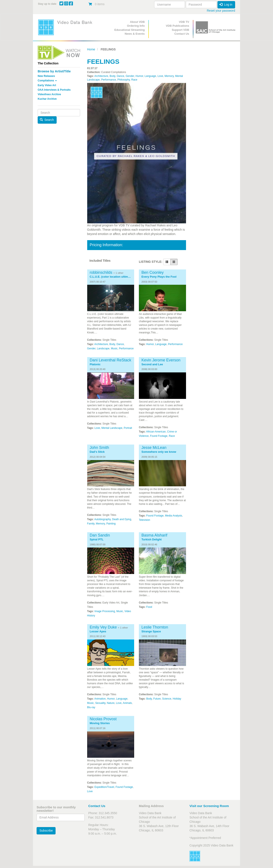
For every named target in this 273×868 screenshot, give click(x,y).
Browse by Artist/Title (54, 71)
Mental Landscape (112, 428)
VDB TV (184, 22)
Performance (109, 80)
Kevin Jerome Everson (161, 360)
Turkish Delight (152, 540)
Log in (226, 5)
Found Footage (159, 436)
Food (149, 607)
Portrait (128, 428)
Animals (127, 703)
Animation (100, 699)
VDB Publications (177, 26)
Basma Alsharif (154, 535)
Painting (111, 524)
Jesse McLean (154, 448)
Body (112, 76)
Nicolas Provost (103, 719)
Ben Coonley (153, 272)
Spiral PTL (97, 540)
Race (134, 80)
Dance (120, 76)
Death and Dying (122, 519)
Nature (111, 703)
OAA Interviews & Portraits (54, 90)
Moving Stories (100, 723)
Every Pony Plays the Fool (159, 277)
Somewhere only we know (159, 452)
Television (144, 520)
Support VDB (181, 30)
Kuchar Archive (47, 99)
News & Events (135, 34)
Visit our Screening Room (209, 806)
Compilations (47, 81)
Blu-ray (91, 707)
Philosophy (124, 80)
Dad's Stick (97, 452)
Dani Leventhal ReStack (111, 360)
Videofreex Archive (49, 94)
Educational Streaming (130, 30)
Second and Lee (152, 364)
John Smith (99, 448)
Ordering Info (136, 26)
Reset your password (221, 11)
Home (91, 49)
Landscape (103, 348)
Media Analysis (173, 516)
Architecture (101, 76)
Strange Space (151, 632)
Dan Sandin (100, 535)
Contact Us (182, 34)
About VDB (137, 22)
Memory (169, 76)
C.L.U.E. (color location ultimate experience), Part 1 (111, 277)
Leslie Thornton (155, 627)
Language (150, 76)
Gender (130, 76)
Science (167, 699)
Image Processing (105, 611)
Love (160, 76)
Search (47, 120)
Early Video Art (47, 85)
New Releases (46, 76)
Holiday (177, 699)
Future (157, 699)
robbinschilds (101, 272)
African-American (156, 432)
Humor (139, 76)
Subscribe (46, 831)
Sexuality (100, 703)
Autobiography (102, 519)
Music (114, 348)
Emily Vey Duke (103, 627)
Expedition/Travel (104, 787)
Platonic (95, 364)
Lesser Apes (98, 632)
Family (91, 524)
